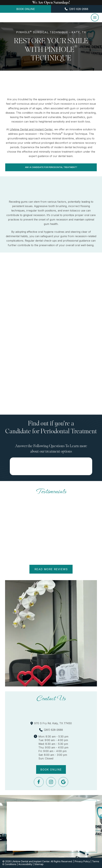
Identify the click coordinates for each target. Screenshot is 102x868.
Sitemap (39, 864)
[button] (95, 18)
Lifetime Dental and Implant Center (31, 129)
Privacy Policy (82, 861)
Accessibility (25, 864)
